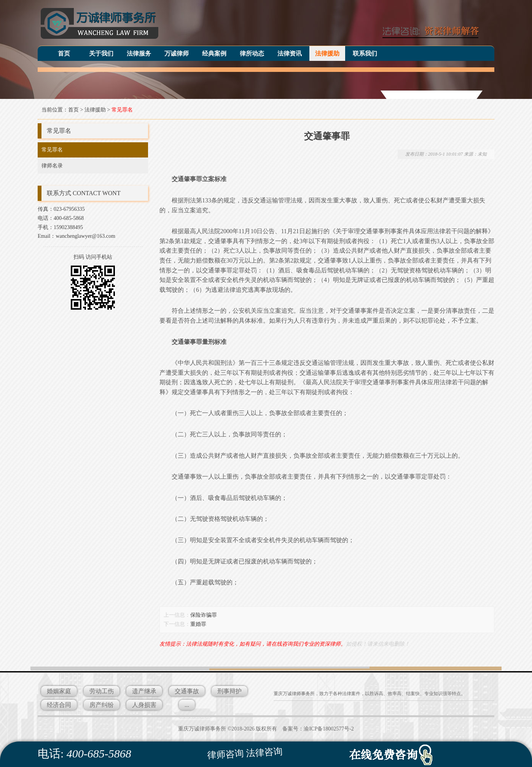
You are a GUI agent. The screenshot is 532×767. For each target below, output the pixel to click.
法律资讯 (290, 53)
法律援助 (327, 53)
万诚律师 (177, 53)
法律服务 (139, 53)
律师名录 (52, 166)
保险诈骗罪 (204, 615)
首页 (64, 53)
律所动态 (252, 53)
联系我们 (365, 53)
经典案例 (214, 53)
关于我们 (101, 53)
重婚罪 (198, 624)
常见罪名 (122, 110)
